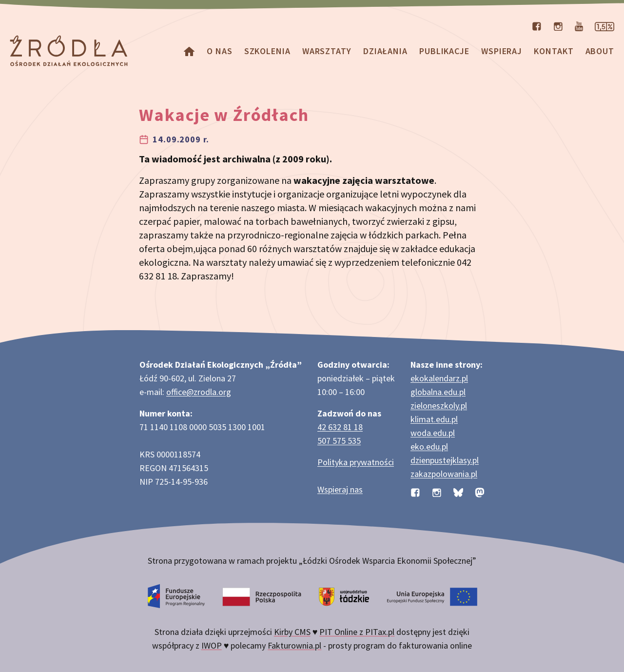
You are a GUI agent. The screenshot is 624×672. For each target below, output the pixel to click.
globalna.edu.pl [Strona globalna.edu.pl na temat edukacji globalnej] (438, 392)
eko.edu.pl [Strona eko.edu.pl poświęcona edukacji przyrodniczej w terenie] (429, 446)
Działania (385, 51)
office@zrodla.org (199, 392)
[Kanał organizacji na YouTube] (579, 25)
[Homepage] (189, 51)
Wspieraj (502, 51)
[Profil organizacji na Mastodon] (480, 491)
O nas (220, 51)
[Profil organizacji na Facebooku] (537, 25)
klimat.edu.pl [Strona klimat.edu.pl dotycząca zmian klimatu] (434, 419)
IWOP (212, 645)
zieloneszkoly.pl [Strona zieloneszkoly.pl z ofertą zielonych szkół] (439, 405)
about (600, 51)
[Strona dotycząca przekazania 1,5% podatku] (604, 25)
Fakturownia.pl (294, 645)
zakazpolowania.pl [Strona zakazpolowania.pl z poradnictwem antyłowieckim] (444, 474)
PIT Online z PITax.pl (357, 632)
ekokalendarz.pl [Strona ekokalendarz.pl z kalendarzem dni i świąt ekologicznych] (439, 378)
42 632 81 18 (340, 427)
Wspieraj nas (340, 489)
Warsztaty (327, 51)
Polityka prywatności (356, 462)
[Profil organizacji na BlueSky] (458, 491)
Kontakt (554, 51)
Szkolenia (267, 51)
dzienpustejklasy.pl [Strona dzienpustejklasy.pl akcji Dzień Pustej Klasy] (445, 460)
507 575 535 (339, 441)
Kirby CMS (292, 632)
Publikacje (444, 51)
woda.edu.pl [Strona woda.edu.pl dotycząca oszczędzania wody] (433, 433)
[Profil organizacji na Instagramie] (558, 25)
